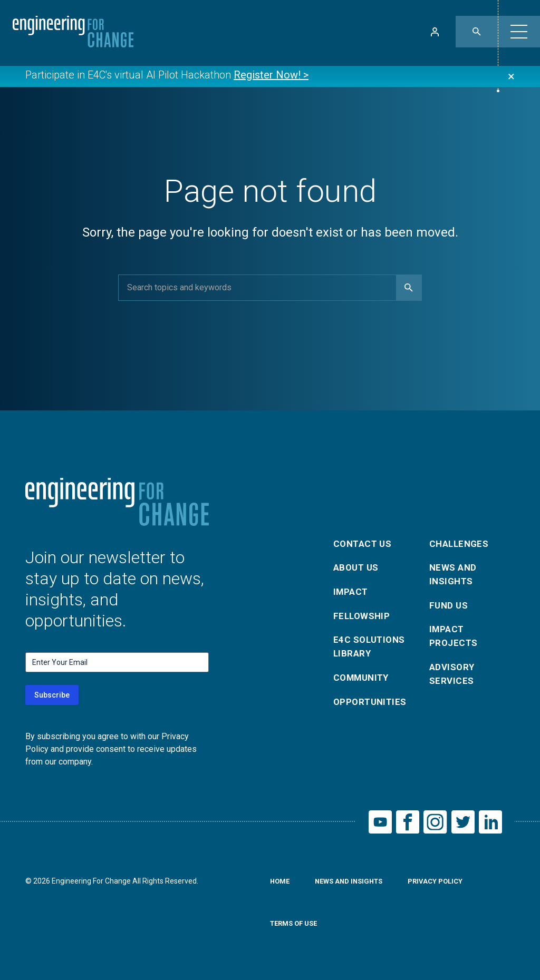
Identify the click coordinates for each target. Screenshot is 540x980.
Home (281, 884)
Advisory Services (453, 677)
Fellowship (363, 615)
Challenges (461, 539)
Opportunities (372, 706)
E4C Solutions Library (371, 648)
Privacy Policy (445, 884)
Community (363, 680)
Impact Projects (455, 637)
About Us (358, 565)
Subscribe (52, 695)
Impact (352, 590)
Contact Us (364, 539)
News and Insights (454, 572)
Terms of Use (296, 926)
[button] (519, 32)
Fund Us (450, 605)
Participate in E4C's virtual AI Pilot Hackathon (167, 76)
